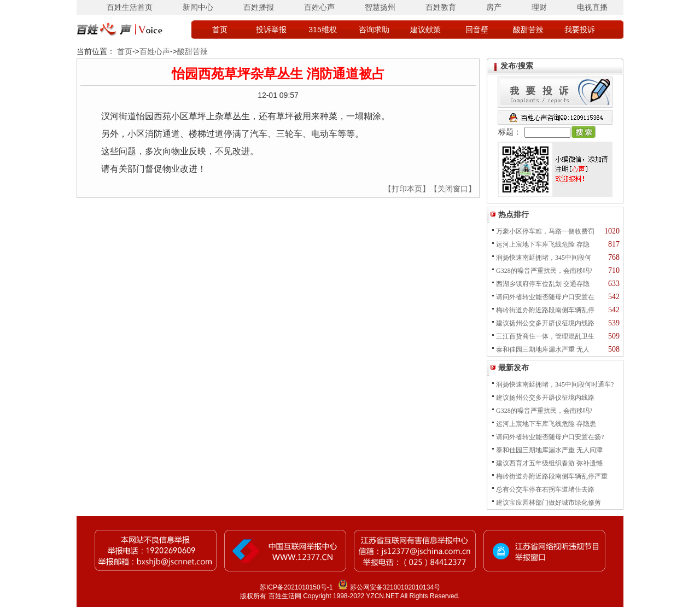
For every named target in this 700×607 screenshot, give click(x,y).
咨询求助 (374, 30)
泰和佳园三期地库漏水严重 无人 (543, 349)
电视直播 (592, 7)
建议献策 (425, 30)
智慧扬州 (380, 7)
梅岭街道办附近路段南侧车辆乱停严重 (552, 476)
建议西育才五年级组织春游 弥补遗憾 (549, 463)
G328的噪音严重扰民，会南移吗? (544, 271)
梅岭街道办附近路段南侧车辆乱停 (545, 310)
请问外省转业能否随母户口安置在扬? (550, 437)
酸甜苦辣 (528, 30)
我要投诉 (580, 30)
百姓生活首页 (130, 7)
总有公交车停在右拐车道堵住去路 (545, 489)
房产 (494, 7)
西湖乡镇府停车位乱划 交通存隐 (543, 284)
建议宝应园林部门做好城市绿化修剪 (549, 503)
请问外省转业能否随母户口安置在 (545, 297)
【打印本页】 (407, 189)
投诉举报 (271, 30)
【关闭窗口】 (453, 189)
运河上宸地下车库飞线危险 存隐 (543, 244)
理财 (539, 7)
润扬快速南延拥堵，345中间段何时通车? (555, 384)
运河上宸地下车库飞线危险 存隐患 (546, 424)
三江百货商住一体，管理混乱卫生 (545, 336)
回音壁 (477, 30)
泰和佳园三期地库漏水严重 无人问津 (549, 450)
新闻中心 (198, 7)
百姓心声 (319, 7)
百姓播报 (259, 7)
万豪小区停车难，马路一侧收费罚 (545, 231)
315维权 (322, 30)
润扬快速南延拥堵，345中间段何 (544, 258)
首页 (220, 30)
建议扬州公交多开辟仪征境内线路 (545, 323)
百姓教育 (441, 7)
